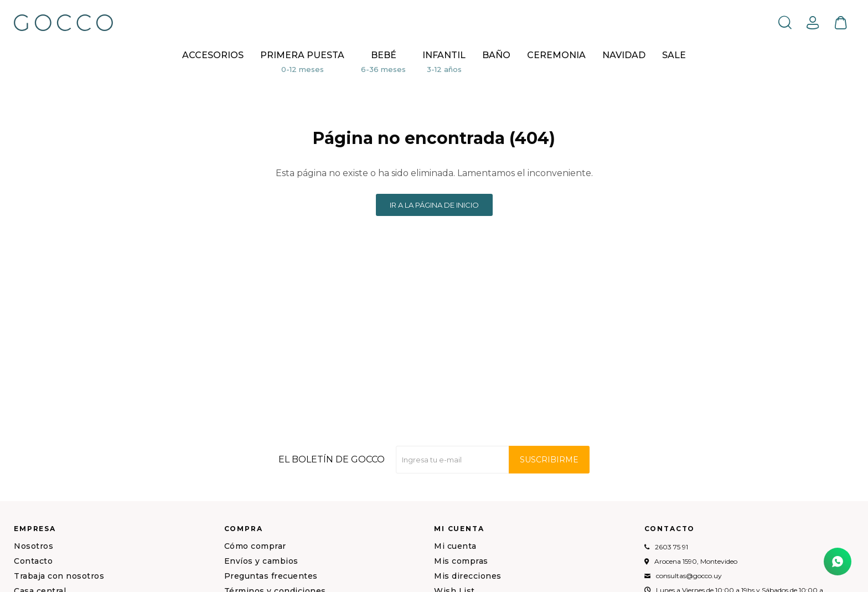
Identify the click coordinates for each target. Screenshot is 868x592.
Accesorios (213, 55)
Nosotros (33, 546)
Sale (674, 55)
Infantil (444, 55)
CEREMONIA (556, 55)
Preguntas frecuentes (271, 576)
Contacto (33, 561)
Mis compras (461, 561)
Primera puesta (302, 55)
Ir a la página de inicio (434, 205)
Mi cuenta (455, 546)
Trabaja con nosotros (59, 576)
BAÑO (496, 55)
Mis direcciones (468, 576)
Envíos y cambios (261, 561)
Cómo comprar (255, 546)
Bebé (384, 55)
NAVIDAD (624, 55)
